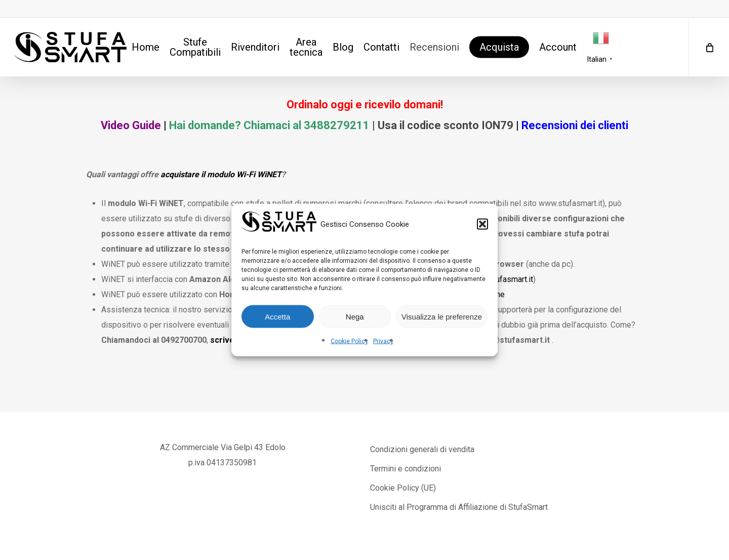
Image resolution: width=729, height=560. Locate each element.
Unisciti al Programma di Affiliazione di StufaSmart (459, 507)
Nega (355, 316)
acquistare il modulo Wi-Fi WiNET (221, 174)
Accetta (277, 316)
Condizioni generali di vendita (422, 449)
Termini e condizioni (406, 469)
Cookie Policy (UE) (403, 488)
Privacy (383, 341)
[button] (482, 224)
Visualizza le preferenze (442, 316)
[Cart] (709, 47)
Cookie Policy (349, 341)
